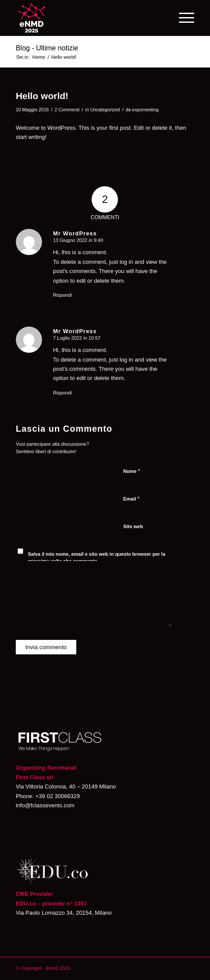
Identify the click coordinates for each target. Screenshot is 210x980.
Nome (132, 471)
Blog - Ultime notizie (47, 48)
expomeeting (145, 110)
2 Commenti (67, 110)
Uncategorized (105, 110)
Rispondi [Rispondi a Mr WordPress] (62, 295)
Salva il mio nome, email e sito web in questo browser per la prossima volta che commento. (96, 558)
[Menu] (182, 18)
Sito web (133, 526)
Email (131, 499)
